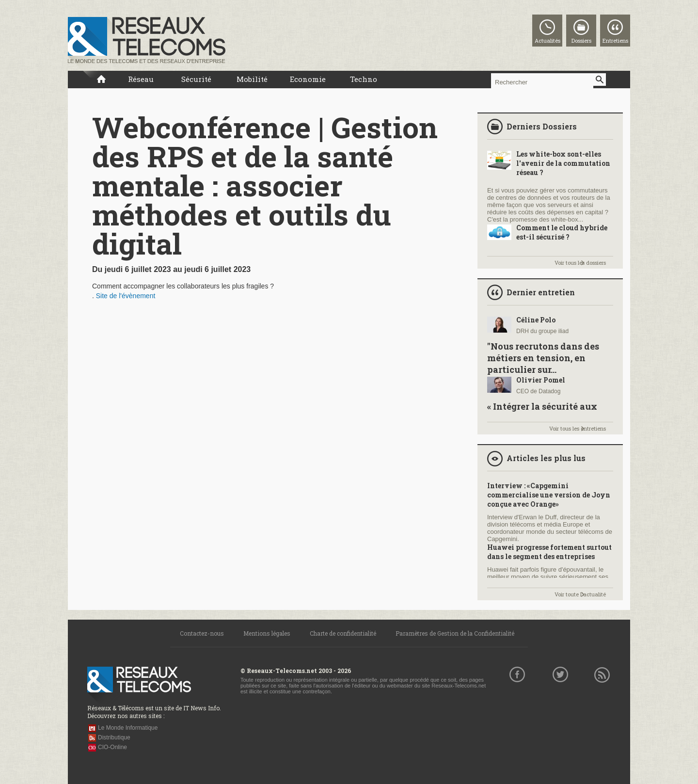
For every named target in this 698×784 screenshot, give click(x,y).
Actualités (547, 40)
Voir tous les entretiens (578, 428)
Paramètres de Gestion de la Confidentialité (455, 633)
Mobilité (252, 79)
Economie (308, 79)
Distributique (114, 737)
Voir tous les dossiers (580, 263)
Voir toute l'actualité (580, 594)
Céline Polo (536, 320)
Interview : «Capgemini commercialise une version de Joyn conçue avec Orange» (549, 495)
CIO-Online (112, 747)
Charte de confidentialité (343, 633)
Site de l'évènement (126, 296)
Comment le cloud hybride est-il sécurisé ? (562, 232)
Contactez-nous (202, 633)
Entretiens (615, 40)
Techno (364, 79)
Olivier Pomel (541, 380)
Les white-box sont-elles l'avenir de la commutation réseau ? (563, 163)
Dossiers (581, 40)
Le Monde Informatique (128, 728)
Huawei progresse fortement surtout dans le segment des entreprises (549, 552)
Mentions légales (267, 633)
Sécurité (196, 79)
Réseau (141, 79)
